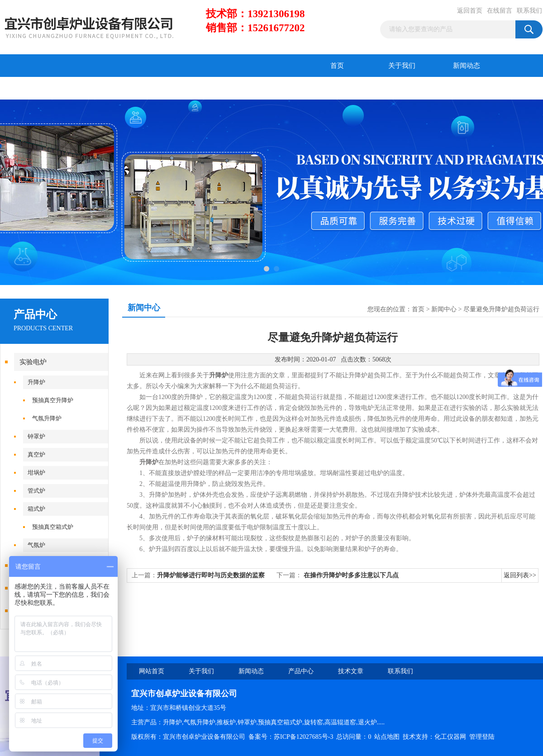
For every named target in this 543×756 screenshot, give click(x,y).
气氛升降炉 (47, 418)
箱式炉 (36, 509)
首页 (337, 66)
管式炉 (36, 491)
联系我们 (529, 11)
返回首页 (470, 11)
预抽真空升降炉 (53, 400)
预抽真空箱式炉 (53, 527)
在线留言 (500, 11)
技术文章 (97, 88)
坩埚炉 (36, 473)
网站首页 (152, 671)
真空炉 (36, 454)
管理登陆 (482, 737)
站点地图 (387, 737)
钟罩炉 (36, 436)
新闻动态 (467, 66)
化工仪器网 (450, 737)
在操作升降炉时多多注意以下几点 (351, 575)
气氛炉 (36, 545)
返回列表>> (520, 575)
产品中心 (33, 88)
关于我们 (402, 66)
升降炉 (36, 382)
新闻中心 (444, 309)
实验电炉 (33, 362)
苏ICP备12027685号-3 (303, 737)
